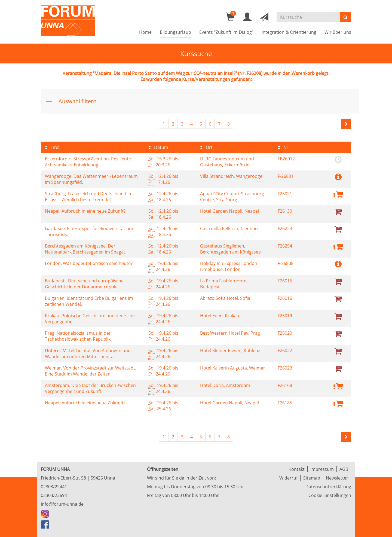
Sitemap (312, 478)
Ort (206, 147)
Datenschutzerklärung (328, 487)
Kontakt (297, 469)
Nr (283, 147)
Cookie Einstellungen (330, 495)
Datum (158, 147)
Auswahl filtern (77, 101)
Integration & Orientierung (289, 32)
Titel (52, 147)
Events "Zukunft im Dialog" (226, 32)
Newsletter (337, 478)
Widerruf (288, 478)
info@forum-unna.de (62, 504)
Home (145, 32)
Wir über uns (338, 32)
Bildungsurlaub (175, 32)
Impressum (322, 469)
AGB (344, 469)
